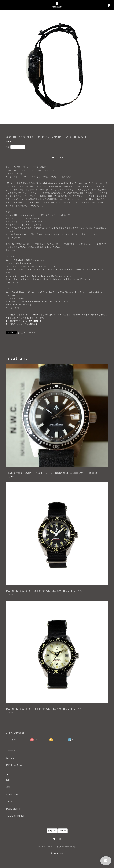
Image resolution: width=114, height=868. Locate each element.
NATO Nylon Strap (14, 765)
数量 (8, 147)
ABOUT (9, 787)
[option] (57, 67)
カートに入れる (57, 158)
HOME (8, 780)
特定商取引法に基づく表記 (66, 847)
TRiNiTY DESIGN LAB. (15, 816)
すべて (15, 740)
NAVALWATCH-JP (13, 809)
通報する (32, 333)
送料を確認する (35, 321)
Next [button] (111, 67)
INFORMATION (12, 794)
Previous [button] (3, 67)
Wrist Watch (11, 758)
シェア (22, 333)
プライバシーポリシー (46, 847)
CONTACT (10, 802)
